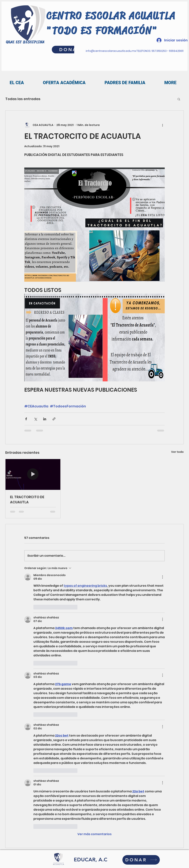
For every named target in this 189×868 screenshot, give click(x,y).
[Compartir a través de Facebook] (26, 419)
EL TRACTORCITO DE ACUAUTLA (27, 500)
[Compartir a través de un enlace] (54, 419)
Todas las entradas (23, 99)
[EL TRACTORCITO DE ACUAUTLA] (33, 474)
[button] (179, 99)
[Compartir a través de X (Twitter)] (35, 419)
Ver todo (177, 452)
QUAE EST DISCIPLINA (25, 42)
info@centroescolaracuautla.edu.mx (111, 51)
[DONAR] (141, 860)
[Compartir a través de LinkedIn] (45, 419)
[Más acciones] (162, 125)
